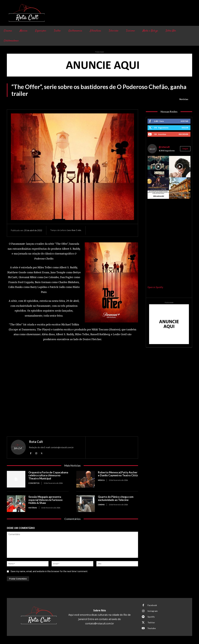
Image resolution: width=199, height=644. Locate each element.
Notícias (184, 99)
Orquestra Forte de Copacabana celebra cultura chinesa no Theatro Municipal (48, 475)
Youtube (152, 628)
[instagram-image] (158, 167)
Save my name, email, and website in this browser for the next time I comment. (49, 571)
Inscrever (183, 134)
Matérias (33, 508)
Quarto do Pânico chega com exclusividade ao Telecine (116, 498)
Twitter (151, 623)
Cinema (101, 505)
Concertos (34, 483)
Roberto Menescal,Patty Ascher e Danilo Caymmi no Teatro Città (118, 474)
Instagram (153, 611)
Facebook (152, 605)
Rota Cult (36, 442)
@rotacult (164, 147)
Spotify (151, 617)
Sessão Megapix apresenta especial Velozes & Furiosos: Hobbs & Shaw (46, 500)
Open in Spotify (155, 287)
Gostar (184, 121)
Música (101, 480)
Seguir (185, 128)
